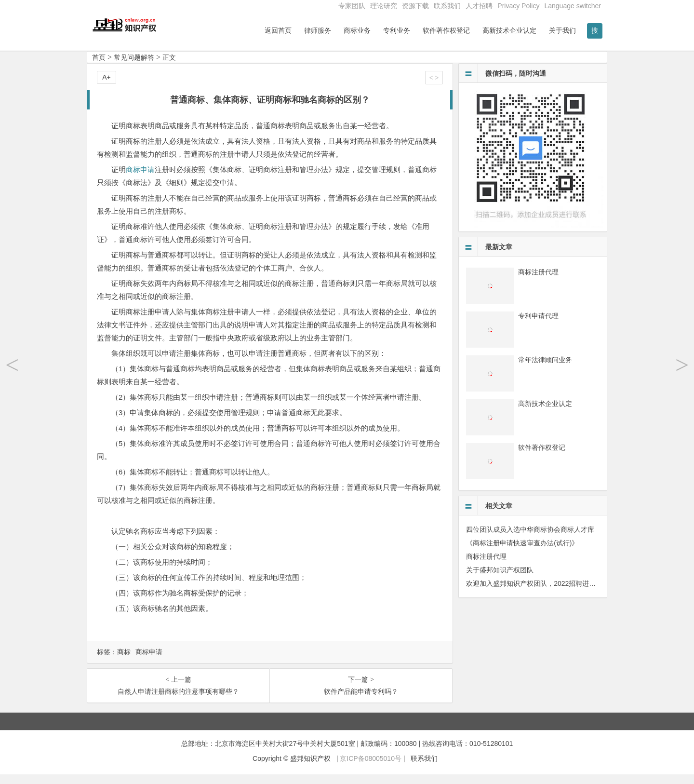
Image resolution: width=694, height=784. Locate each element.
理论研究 (384, 6)
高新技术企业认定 (509, 30)
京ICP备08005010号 (371, 768)
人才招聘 (479, 6)
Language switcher (573, 6)
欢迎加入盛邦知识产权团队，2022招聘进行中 (534, 593)
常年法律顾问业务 (545, 369)
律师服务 (318, 30)
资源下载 (415, 6)
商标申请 (140, 179)
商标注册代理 (538, 282)
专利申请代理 (538, 325)
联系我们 (447, 6)
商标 (124, 662)
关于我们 (562, 30)
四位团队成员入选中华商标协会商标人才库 (530, 539)
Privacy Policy (518, 6)
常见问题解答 (134, 67)
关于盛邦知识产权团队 (500, 580)
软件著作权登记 (446, 30)
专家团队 (352, 6)
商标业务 (357, 30)
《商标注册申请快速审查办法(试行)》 (522, 553)
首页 (99, 67)
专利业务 (397, 30)
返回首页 (278, 30)
